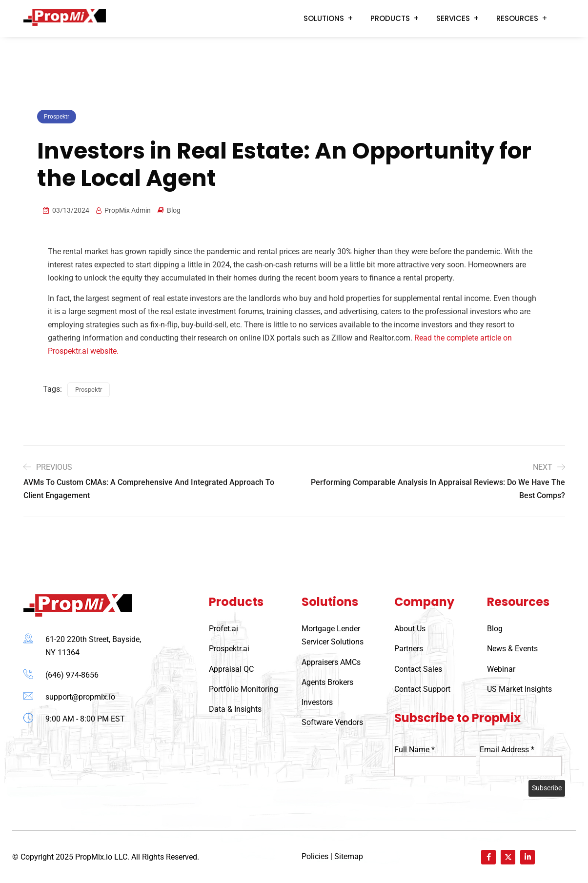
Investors (317, 702)
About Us (410, 629)
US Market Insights (519, 689)
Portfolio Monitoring (243, 689)
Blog (174, 210)
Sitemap (349, 856)
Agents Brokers (327, 682)
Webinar (501, 669)
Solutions (324, 18)
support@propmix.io (80, 697)
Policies (315, 856)
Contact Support (422, 689)
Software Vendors (332, 722)
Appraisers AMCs (331, 662)
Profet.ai (223, 629)
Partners (409, 649)
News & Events (512, 649)
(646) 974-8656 (72, 675)
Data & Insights (235, 709)
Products (390, 18)
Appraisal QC (231, 669)
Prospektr (57, 117)
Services (453, 18)
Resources (517, 18)
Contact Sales (418, 669)
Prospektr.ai (229, 649)
